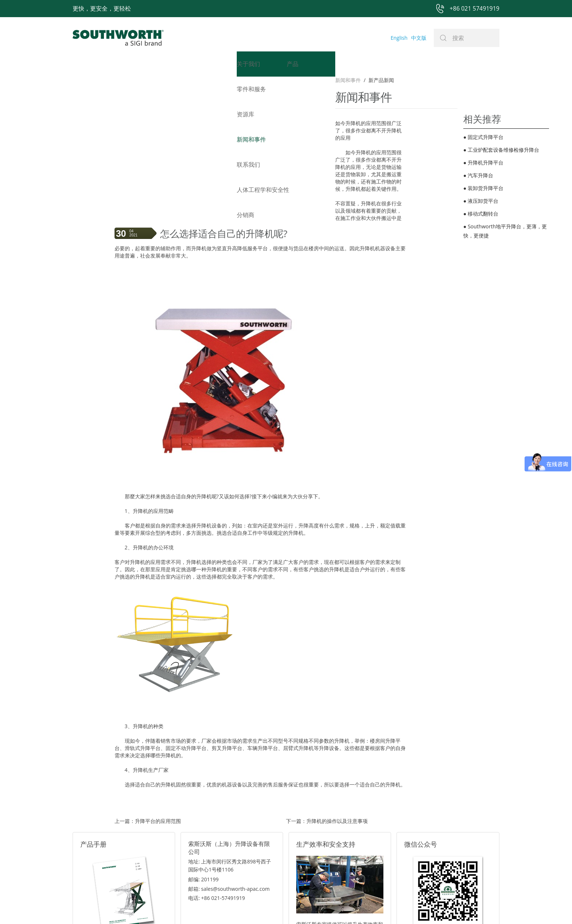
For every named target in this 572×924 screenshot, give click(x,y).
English (399, 38)
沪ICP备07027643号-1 (319, 907)
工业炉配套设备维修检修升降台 (501, 150)
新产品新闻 (161, 80)
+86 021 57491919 (178, 907)
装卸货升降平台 (483, 188)
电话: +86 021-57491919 (217, 826)
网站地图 (278, 907)
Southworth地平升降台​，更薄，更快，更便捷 (505, 231)
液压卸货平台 (481, 201)
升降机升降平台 (483, 163)
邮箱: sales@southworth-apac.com (229, 817)
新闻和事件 (127, 80)
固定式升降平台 (483, 137)
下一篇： (327, 749)
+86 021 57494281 (240, 907)
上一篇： (148, 749)
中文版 (419, 38)
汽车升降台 (478, 175)
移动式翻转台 (481, 214)
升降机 (143, 155)
